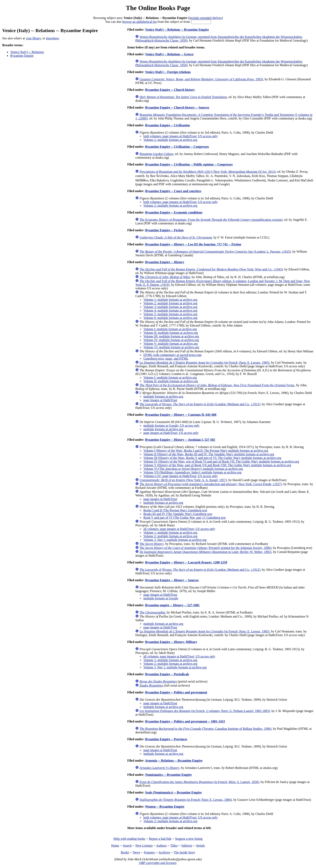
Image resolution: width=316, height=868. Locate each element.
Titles (174, 845)
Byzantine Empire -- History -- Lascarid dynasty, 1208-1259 (186, 562)
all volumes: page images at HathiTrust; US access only (179, 529)
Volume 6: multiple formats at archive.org (170, 318)
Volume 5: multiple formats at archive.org (170, 314)
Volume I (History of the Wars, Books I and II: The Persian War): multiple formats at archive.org (206, 451)
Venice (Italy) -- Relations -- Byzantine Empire (177, 30)
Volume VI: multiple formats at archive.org (171, 347)
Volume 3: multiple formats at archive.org (170, 307)
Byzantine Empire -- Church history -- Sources (177, 107)
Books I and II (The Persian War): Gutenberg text (175, 510)
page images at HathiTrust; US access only (171, 433)
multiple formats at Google (161, 598)
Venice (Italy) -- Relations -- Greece (169, 54)
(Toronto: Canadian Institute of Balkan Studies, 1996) (205, 729)
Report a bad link (160, 839)
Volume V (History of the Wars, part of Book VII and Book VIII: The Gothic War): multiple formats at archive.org (217, 465)
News (136, 852)
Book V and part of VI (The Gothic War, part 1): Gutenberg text (185, 518)
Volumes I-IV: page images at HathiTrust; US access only (180, 476)
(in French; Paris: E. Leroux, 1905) (204, 363)
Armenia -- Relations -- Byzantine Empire (174, 761)
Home (115, 845)
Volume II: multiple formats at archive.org (170, 333)
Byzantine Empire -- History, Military (171, 642)
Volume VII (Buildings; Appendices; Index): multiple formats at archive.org (192, 472)
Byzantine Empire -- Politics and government (176, 692)
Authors (161, 845)
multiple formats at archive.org (163, 396)
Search (127, 845)
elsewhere (52, 38)
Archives (164, 852)
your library (33, 38)
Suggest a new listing (189, 839)
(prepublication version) (211, 220)
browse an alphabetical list (139, 22)
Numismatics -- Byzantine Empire (168, 775)
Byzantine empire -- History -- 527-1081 (172, 605)
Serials (201, 845)
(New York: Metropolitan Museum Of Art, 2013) (207, 172)
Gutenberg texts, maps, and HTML (166, 359)
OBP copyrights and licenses (157, 863)
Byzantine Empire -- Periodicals (167, 674)
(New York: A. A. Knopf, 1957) (183, 480)
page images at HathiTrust (160, 400)
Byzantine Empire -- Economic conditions (174, 212)
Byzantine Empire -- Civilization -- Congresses (177, 147)
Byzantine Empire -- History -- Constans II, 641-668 (181, 415)
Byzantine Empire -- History (165, 262)
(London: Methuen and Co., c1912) (200, 404)
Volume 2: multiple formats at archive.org (170, 140)
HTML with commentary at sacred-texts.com (172, 355)
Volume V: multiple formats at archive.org (170, 344)
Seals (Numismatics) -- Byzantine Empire (173, 792)
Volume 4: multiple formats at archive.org (170, 310)
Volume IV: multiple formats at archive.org (171, 340)
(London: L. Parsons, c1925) (215, 252)
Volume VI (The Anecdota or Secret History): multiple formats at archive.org (193, 469)
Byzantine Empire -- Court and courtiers (173, 191)
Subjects (187, 845)
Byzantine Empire (22, 56)
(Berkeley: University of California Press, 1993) (201, 79)
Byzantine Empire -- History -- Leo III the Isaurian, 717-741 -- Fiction (193, 244)
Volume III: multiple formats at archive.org (171, 336)
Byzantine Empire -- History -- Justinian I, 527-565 (180, 440)
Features (149, 852)
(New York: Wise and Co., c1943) (211, 269)
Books (125, 852)
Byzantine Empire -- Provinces (166, 739)
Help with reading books (129, 839)
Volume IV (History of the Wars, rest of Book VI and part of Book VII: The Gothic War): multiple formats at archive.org (221, 461)
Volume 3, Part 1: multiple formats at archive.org (175, 540)
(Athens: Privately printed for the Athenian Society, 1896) (205, 548)
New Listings (144, 845)
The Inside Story (185, 852)
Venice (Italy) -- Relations (27, 52)
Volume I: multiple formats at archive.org (170, 329)
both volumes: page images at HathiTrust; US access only (180, 136)
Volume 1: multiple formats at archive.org (170, 300)
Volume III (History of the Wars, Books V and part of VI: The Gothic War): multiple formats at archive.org (212, 458)
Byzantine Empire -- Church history (170, 90)
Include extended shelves (205, 18)
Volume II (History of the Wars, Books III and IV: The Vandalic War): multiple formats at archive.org (209, 454)
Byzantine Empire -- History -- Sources (172, 580)
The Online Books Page (158, 8)
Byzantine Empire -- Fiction (164, 230)
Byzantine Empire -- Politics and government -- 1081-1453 (185, 721)
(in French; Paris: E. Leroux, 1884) (186, 800)
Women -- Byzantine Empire (165, 807)
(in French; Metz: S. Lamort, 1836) (199, 782)
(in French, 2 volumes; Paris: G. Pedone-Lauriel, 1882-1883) (205, 711)
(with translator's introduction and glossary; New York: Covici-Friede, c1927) (211, 484)
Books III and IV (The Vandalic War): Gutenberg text (178, 514)
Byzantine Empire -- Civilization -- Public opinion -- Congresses (189, 164)
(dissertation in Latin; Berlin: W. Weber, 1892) (205, 552)
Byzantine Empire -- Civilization (167, 125)
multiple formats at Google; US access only (171, 426)
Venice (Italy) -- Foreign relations (168, 72)
